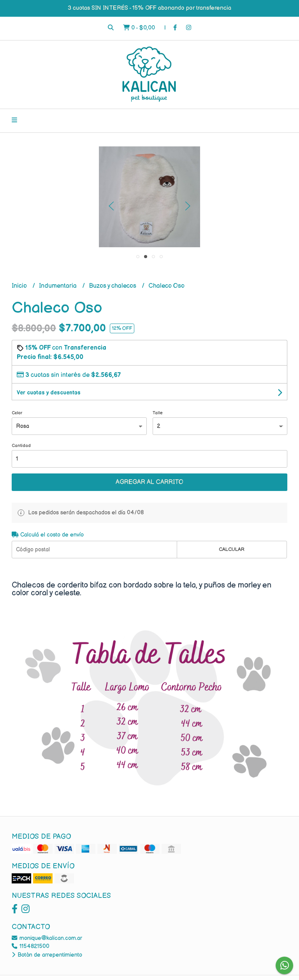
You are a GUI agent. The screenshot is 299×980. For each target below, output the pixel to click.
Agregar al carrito (149, 482)
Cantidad (21, 446)
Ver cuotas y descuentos (49, 393)
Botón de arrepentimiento (47, 955)
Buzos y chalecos (113, 286)
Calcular (232, 549)
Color (17, 413)
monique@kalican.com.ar (47, 938)
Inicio (20, 286)
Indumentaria (59, 286)
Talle (158, 413)
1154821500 (31, 946)
